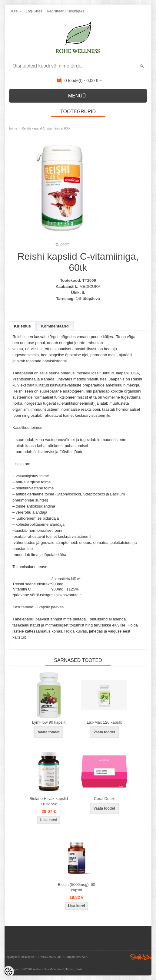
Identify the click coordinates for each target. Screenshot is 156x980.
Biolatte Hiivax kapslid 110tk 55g (49, 801)
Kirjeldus (22, 326)
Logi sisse (34, 11)
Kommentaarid (55, 326)
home (13, 128)
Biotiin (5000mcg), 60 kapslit (76, 887)
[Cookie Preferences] (8, 972)
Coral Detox (104, 799)
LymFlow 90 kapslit (49, 722)
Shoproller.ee (141, 957)
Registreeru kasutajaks (65, 11)
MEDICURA (90, 286)
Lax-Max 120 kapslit (104, 722)
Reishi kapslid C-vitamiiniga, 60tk (46, 128)
